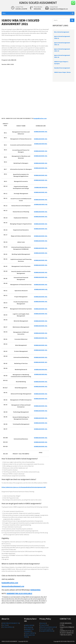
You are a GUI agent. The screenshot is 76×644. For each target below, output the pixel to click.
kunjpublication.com (40, 118)
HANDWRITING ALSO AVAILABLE (19, 593)
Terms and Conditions (46, 629)
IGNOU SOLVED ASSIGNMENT (38, 3)
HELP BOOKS (28, 627)
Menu (4, 13)
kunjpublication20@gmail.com (59, 9)
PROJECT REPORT (30, 633)
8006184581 (35, 590)
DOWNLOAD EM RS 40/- (41, 204)
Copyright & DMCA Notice (47, 631)
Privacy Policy (44, 625)
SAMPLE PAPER (29, 625)
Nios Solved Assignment (62, 32)
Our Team (5, 625)
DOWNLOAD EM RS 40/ (40, 362)
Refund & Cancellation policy (48, 627)
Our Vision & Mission (8, 627)
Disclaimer (43, 623)
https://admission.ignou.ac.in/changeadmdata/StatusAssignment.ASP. (24, 487)
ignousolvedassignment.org (13, 586)
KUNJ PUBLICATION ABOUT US (11, 623)
